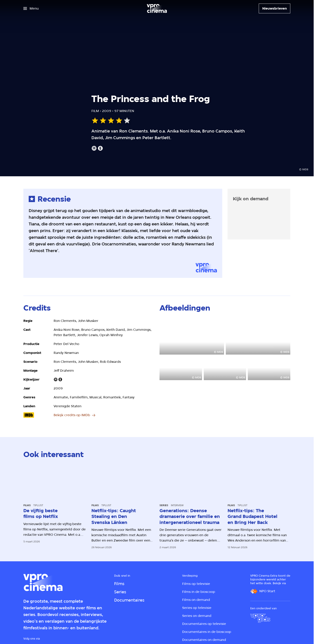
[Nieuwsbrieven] (275, 8)
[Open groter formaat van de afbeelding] (192, 336)
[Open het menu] (31, 8)
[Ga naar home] (157, 8)
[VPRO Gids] (260, 618)
